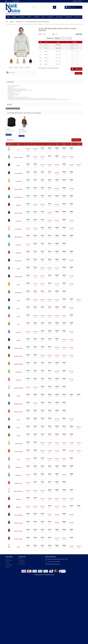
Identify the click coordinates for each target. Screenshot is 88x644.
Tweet (11, 67)
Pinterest (28, 67)
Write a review (12, 73)
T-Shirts (29, 17)
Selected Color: (50, 38)
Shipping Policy (9, 627)
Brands (14, 17)
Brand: (40, 34)
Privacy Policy (9, 631)
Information (69, 17)
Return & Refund (9, 633)
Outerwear (50, 17)
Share (16, 67)
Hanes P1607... (35, 129)
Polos (43, 17)
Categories (22, 17)
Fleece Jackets (59, 17)
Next (35, 61)
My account (22, 624)
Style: (53, 34)
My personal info (22, 631)
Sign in (80, 1)
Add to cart (76, 140)
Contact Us (78, 17)
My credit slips (22, 627)
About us (8, 629)
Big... (7, 129)
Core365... (21, 129)
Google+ (21, 67)
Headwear (37, 17)
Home (8, 17)
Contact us (75, 1)
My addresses (22, 629)
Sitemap (7, 634)
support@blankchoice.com (55, 631)
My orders (21, 626)
